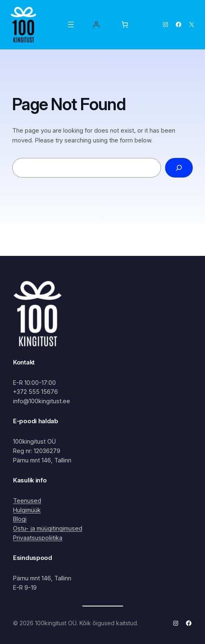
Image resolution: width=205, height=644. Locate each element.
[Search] (179, 168)
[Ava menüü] (71, 24)
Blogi (20, 519)
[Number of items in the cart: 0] (125, 24)
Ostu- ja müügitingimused (48, 528)
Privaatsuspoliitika (38, 538)
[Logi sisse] (96, 24)
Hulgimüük (27, 510)
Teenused (27, 501)
